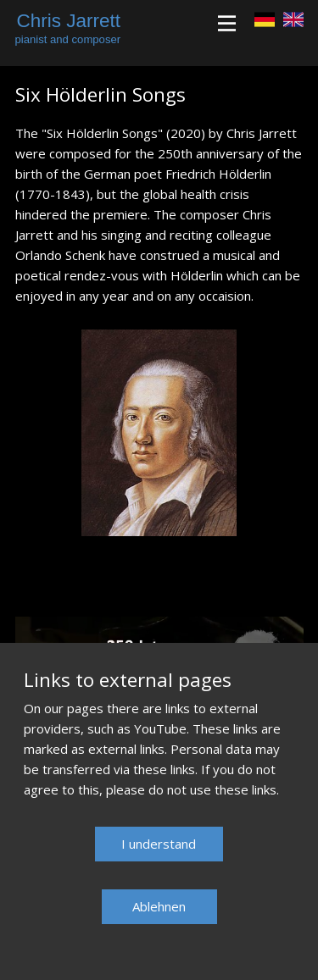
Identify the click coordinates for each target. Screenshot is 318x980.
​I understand (159, 844)
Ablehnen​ (159, 906)
